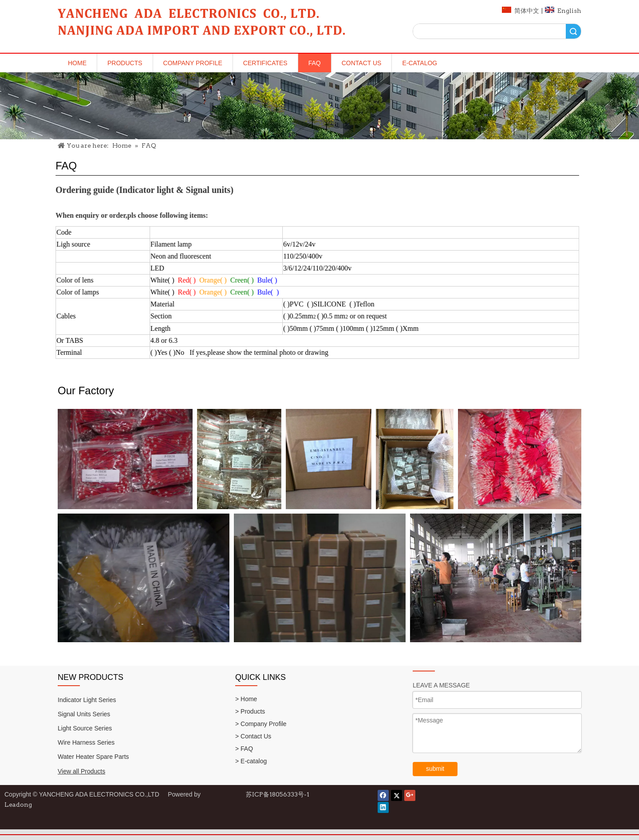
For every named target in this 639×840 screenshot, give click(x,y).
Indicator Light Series (87, 700)
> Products (250, 711)
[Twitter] (396, 795)
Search (573, 31)
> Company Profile (261, 724)
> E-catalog (251, 761)
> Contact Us (253, 736)
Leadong (18, 805)
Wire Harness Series (86, 742)
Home (77, 63)
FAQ (315, 63)
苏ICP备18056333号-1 (278, 794)
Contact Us (362, 63)
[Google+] (410, 795)
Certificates (265, 63)
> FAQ (244, 749)
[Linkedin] (383, 807)
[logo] (202, 25)
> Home (246, 699)
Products (125, 63)
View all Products (81, 771)
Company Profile (193, 63)
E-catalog (420, 63)
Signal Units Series (84, 714)
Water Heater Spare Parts (93, 757)
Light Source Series (85, 728)
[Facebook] (383, 795)
